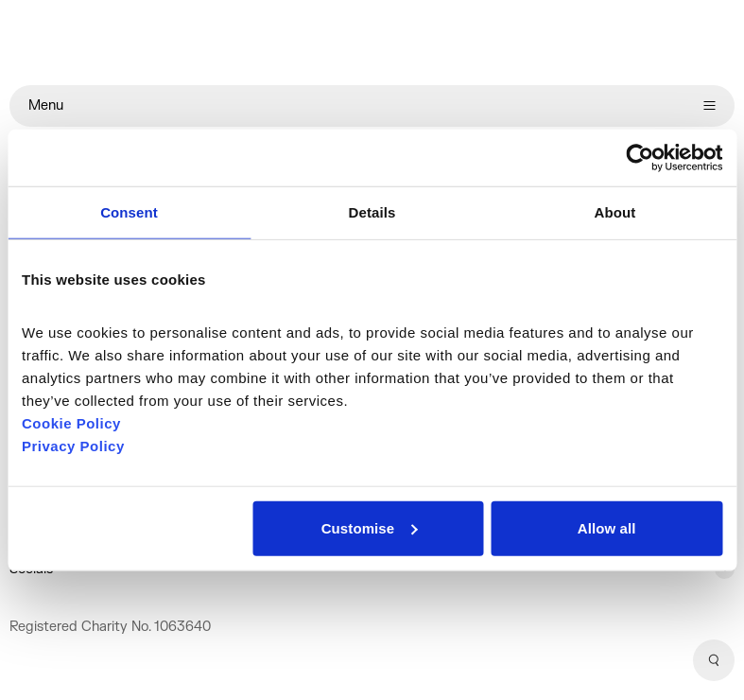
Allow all (607, 527)
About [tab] (615, 212)
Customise (370, 527)
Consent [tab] (129, 212)
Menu (372, 105)
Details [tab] (372, 212)
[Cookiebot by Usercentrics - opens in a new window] (640, 158)
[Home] (372, 43)
